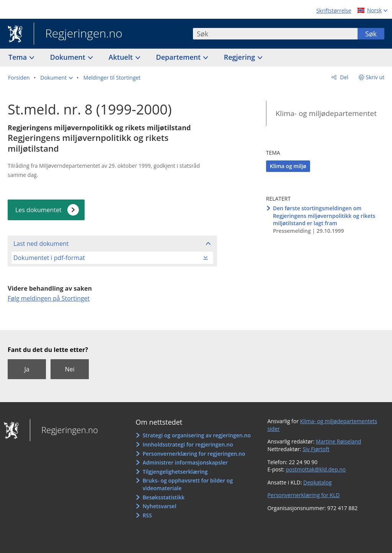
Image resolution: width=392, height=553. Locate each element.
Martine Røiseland (338, 441)
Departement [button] (179, 57)
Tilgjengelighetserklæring (175, 472)
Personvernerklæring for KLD (303, 495)
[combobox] (275, 34)
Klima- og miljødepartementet (326, 113)
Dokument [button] (69, 57)
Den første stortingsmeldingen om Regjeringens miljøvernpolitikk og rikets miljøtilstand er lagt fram (324, 216)
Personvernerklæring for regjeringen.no (194, 454)
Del (344, 77)
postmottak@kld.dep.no (316, 469)
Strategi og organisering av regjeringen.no (197, 435)
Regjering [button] (240, 57)
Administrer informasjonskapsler (185, 462)
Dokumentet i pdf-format (49, 258)
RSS (147, 515)
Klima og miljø (288, 166)
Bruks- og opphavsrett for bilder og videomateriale (188, 484)
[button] (56, 78)
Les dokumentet (38, 210)
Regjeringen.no (78, 34)
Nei (69, 369)
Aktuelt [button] (122, 57)
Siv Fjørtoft (316, 449)
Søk (371, 34)
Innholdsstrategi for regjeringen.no (188, 444)
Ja (27, 369)
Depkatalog (317, 482)
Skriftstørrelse (334, 11)
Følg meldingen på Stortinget (49, 298)
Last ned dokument (41, 244)
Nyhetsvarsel (159, 506)
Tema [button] (19, 57)
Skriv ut (375, 77)
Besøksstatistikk (163, 497)
